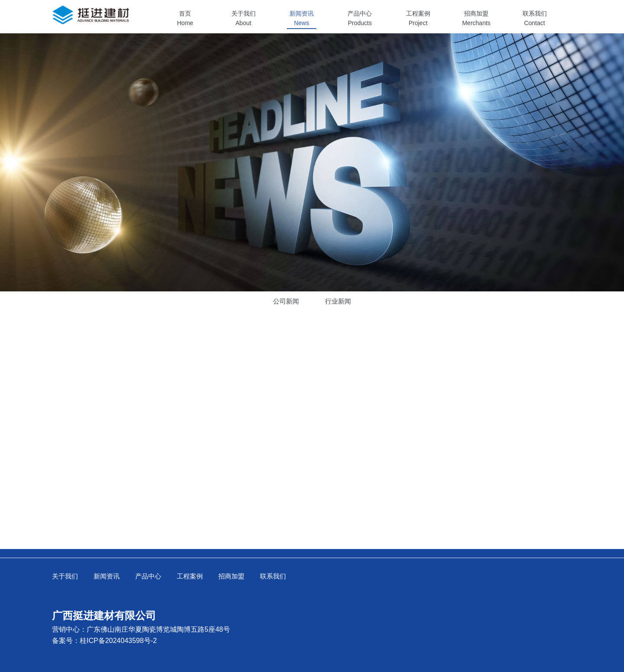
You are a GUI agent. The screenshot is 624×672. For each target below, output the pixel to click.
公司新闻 (286, 301)
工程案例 (190, 576)
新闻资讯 (107, 576)
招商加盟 (231, 576)
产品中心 (148, 576)
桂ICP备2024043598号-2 (118, 641)
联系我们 (273, 576)
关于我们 (65, 576)
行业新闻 (338, 301)
